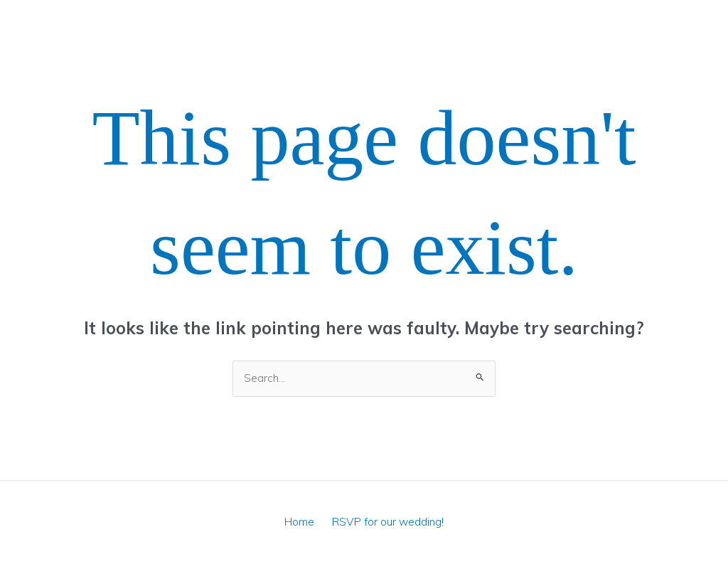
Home (301, 522)
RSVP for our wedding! (385, 522)
